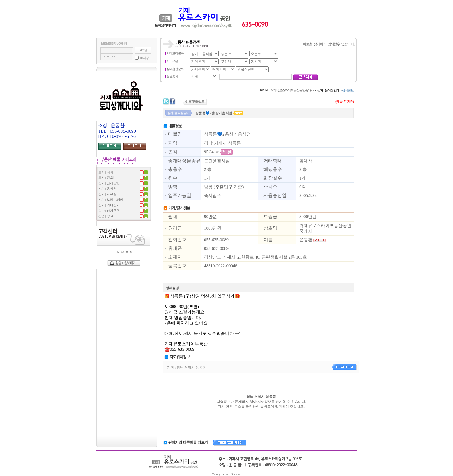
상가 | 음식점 (107, 189)
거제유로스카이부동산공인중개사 (292, 90)
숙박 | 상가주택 (109, 211)
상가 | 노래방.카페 (111, 200)
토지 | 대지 (106, 172)
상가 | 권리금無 (109, 183)
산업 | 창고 (106, 216)
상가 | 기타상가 (109, 205)
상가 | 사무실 (107, 194)
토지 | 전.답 (106, 178)
